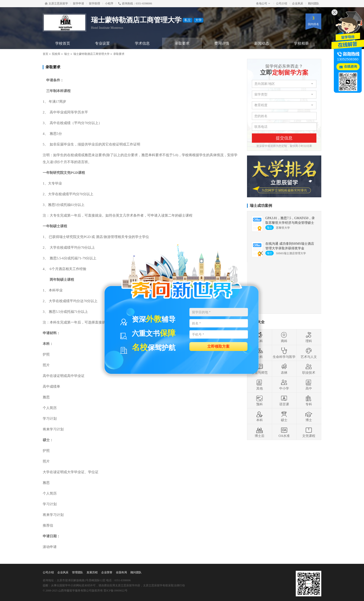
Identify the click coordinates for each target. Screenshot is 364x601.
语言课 (284, 400)
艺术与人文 (309, 353)
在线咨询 (351, 67)
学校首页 (63, 43)
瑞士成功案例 (261, 206)
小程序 (109, 3)
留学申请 (78, 3)
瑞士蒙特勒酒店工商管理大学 (91, 54)
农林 (284, 369)
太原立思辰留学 (56, 3)
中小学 (284, 385)
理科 (309, 337)
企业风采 (298, 3)
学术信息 (142, 43)
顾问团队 (314, 3)
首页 (45, 54)
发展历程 (92, 572)
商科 (284, 337)
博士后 (260, 432)
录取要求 (182, 43)
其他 (260, 385)
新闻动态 (262, 43)
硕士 (284, 416)
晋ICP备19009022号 (115, 591)
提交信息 (284, 138)
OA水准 (284, 432)
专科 (309, 400)
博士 (309, 416)
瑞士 (67, 54)
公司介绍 (282, 3)
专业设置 (102, 43)
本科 (260, 416)
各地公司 (263, 3)
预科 (260, 400)
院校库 (56, 54)
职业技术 (309, 369)
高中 (309, 385)
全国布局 (121, 572)
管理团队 (78, 572)
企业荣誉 (107, 572)
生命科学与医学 (284, 353)
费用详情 (222, 43)
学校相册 (301, 43)
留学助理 (94, 3)
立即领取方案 (218, 346)
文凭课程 (309, 432)
